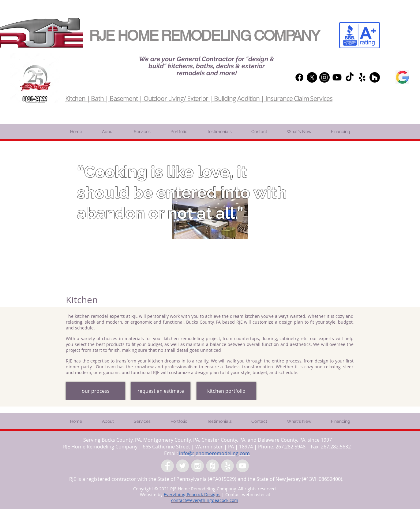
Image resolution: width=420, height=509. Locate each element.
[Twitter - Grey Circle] (182, 466)
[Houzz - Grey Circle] (212, 466)
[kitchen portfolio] (226, 391)
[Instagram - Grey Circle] (197, 466)
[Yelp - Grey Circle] (227, 466)
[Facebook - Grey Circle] (167, 466)
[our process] (96, 391)
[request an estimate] (161, 391)
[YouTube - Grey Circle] (242, 466)
